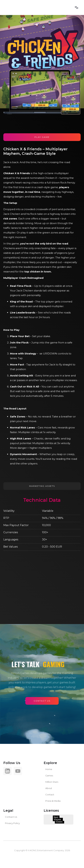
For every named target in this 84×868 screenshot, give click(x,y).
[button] (76, 7)
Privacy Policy (12, 823)
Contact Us (11, 817)
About (49, 788)
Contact (50, 795)
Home (49, 769)
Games (49, 776)
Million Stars (52, 782)
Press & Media (53, 801)
